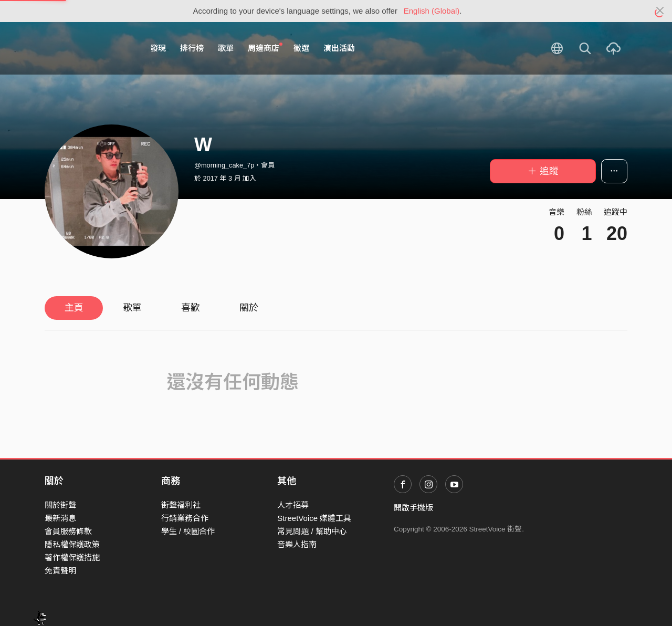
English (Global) (432, 11)
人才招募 (293, 505)
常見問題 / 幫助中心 (312, 531)
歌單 (226, 48)
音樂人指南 (297, 544)
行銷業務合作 (185, 518)
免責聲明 (60, 571)
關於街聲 (60, 505)
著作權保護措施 (72, 557)
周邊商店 (265, 48)
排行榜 (192, 48)
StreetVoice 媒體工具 (314, 518)
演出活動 (339, 48)
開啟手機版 (413, 508)
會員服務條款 (68, 531)
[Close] (660, 11)
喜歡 (191, 308)
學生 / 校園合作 (188, 531)
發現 (158, 48)
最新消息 (60, 518)
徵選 (301, 48)
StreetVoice (88, 48)
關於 (249, 308)
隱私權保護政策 (72, 544)
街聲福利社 (181, 505)
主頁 (74, 308)
